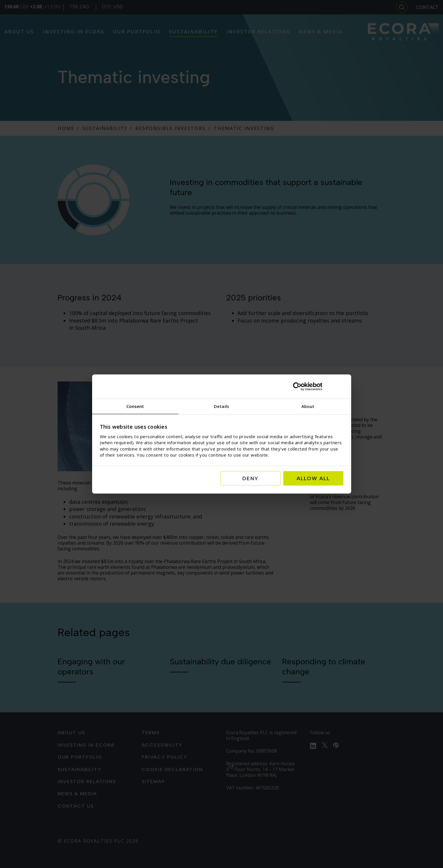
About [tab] (308, 406)
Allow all (313, 478)
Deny (250, 478)
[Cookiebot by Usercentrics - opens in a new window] (318, 386)
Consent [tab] (135, 406)
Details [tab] (221, 406)
